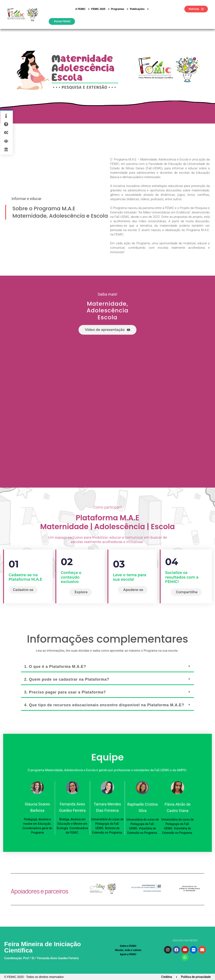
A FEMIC (83, 9)
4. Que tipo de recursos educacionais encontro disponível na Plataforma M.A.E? (104, 705)
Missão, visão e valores (128, 950)
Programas (120, 9)
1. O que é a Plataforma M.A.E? (55, 667)
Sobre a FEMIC (128, 946)
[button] (107, 667)
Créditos (167, 977)
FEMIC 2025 (100, 9)
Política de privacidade (196, 977)
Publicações (139, 9)
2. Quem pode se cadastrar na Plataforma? (67, 679)
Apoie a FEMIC (128, 954)
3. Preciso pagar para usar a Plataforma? (65, 692)
